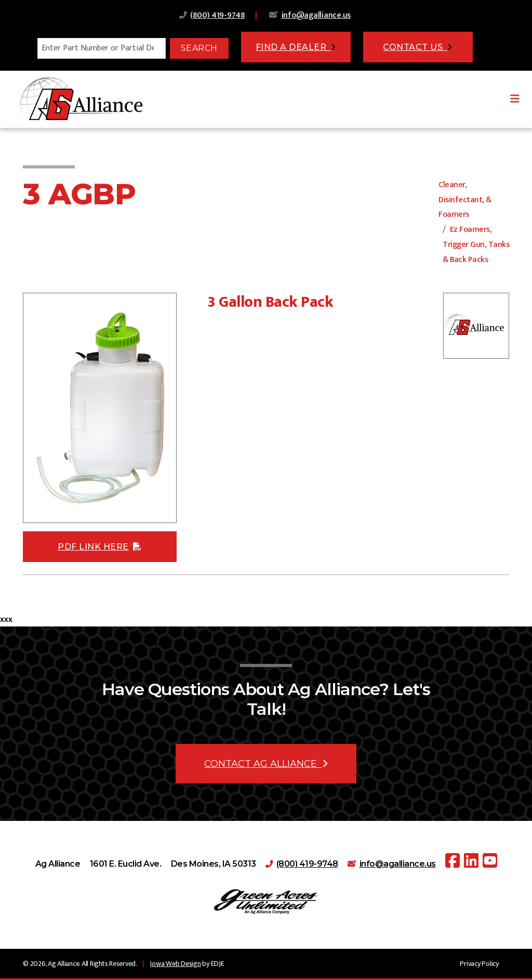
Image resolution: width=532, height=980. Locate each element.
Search (199, 48)
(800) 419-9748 (217, 15)
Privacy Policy (479, 964)
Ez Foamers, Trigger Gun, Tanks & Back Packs (476, 245)
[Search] (102, 48)
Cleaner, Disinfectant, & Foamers (465, 200)
